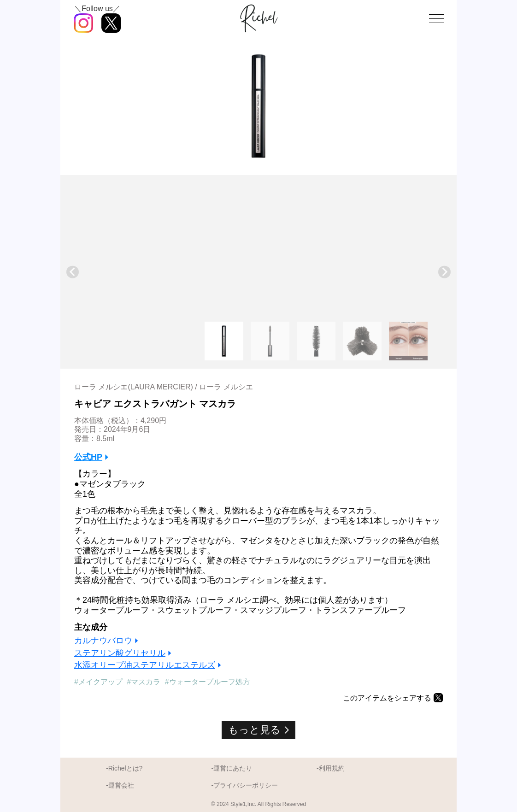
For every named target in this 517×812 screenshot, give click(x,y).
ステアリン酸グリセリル (120, 653)
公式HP (88, 457)
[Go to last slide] (73, 272)
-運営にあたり (232, 768)
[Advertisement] (258, 251)
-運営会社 (120, 785)
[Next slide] (444, 272)
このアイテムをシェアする (387, 698)
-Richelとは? (124, 768)
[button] (224, 341)
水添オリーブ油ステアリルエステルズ (145, 665)
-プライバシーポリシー (244, 785)
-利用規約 (331, 768)
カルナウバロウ (103, 641)
